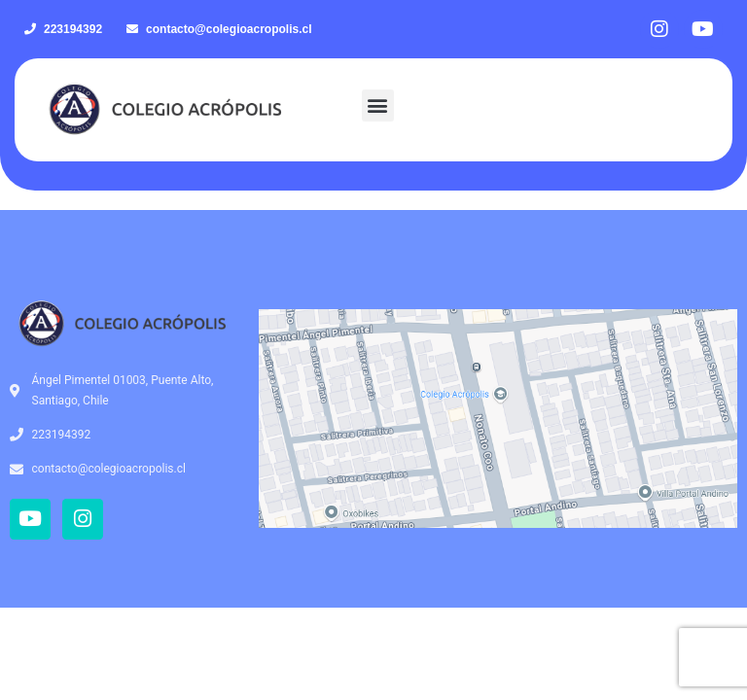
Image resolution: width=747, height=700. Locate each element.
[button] (378, 105)
